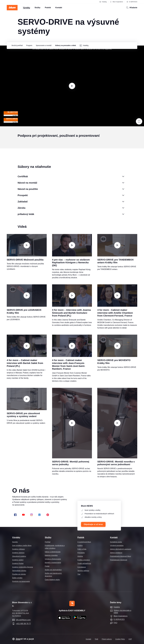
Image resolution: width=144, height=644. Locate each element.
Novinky (15, 542)
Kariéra (80, 546)
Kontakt (114, 537)
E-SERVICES (132, 2)
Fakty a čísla (82, 549)
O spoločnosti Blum (84, 542)
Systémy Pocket (18, 563)
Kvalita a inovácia (84, 560)
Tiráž (96, 639)
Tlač (79, 574)
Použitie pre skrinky (19, 574)
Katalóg (103, 2)
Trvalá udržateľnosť (84, 563)
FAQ (115, 623)
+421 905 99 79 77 (23, 624)
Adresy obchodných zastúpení (121, 549)
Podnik (81, 537)
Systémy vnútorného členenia (22, 567)
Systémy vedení (18, 560)
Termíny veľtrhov (83, 571)
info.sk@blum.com (23, 620)
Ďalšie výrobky (17, 578)
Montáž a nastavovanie (53, 563)
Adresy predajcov (116, 553)
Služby (48, 537)
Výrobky (16, 537)
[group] (16, 46)
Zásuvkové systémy (19, 556)
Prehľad (48, 542)
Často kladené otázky (52, 580)
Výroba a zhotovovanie (53, 559)
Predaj (47, 566)
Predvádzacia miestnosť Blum (120, 556)
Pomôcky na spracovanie (21, 581)
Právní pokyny (107, 639)
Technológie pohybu (19, 571)
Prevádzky (81, 553)
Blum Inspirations (116, 2)
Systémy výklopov (18, 549)
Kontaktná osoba (116, 542)
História (80, 556)
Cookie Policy (120, 639)
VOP (130, 639)
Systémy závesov (18, 553)
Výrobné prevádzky (117, 546)
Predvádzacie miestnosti (119, 560)
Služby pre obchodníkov (53, 570)
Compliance (82, 567)
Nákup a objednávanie (53, 552)
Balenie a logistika (51, 555)
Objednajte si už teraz (93, 524)
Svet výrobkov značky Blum (22, 546)
